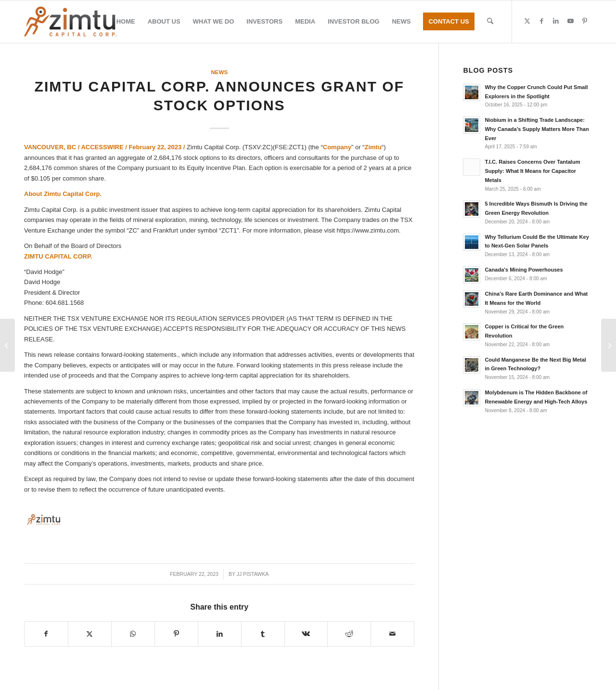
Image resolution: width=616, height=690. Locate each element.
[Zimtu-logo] (70, 22)
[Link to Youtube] (570, 21)
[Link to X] (527, 21)
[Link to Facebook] (541, 21)
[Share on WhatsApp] (133, 634)
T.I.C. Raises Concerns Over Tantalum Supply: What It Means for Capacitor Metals (532, 171)
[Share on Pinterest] (176, 634)
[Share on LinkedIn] (220, 634)
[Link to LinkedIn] (556, 21)
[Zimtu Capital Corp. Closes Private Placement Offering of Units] (7, 345)
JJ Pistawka (253, 574)
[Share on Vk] (306, 634)
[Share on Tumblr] (263, 634)
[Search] (490, 22)
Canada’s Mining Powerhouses (524, 270)
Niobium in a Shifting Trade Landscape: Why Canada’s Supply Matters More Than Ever (537, 129)
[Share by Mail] (392, 634)
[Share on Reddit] (349, 634)
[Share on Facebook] (46, 634)
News (219, 72)
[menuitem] (126, 22)
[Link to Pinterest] (585, 21)
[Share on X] (90, 634)
